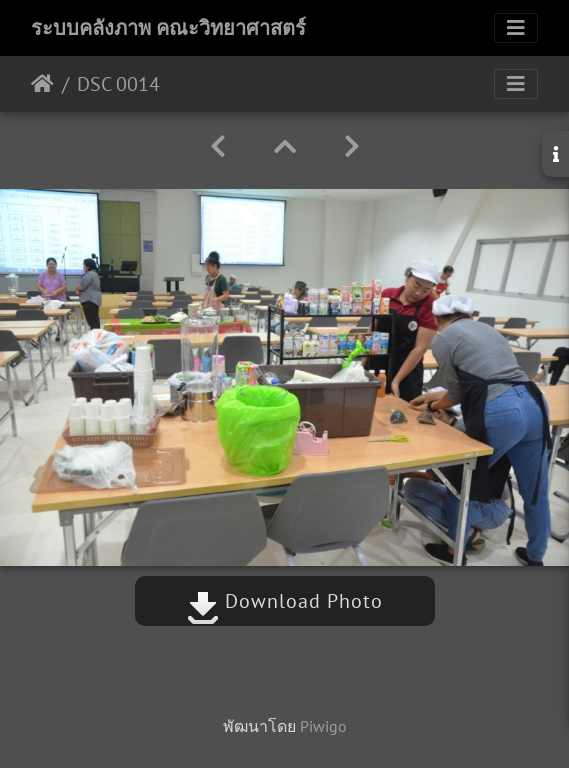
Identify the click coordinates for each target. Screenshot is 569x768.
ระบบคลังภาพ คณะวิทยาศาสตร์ (168, 28)
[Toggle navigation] (516, 28)
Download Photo (285, 601)
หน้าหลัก (42, 84)
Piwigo (323, 726)
